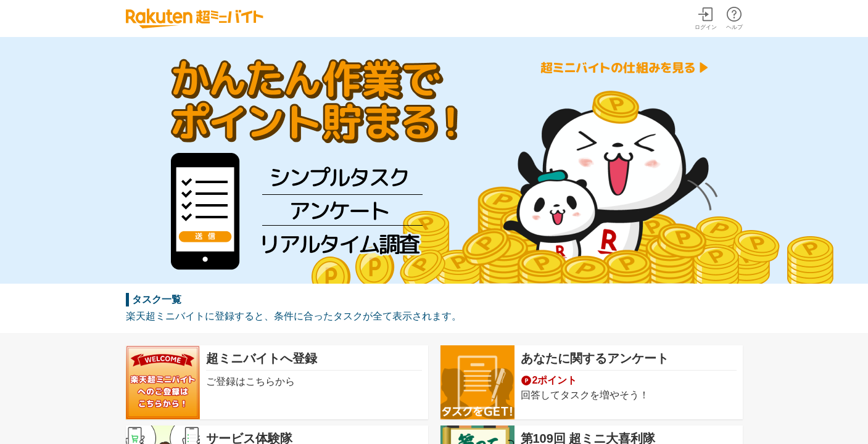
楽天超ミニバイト (195, 18)
